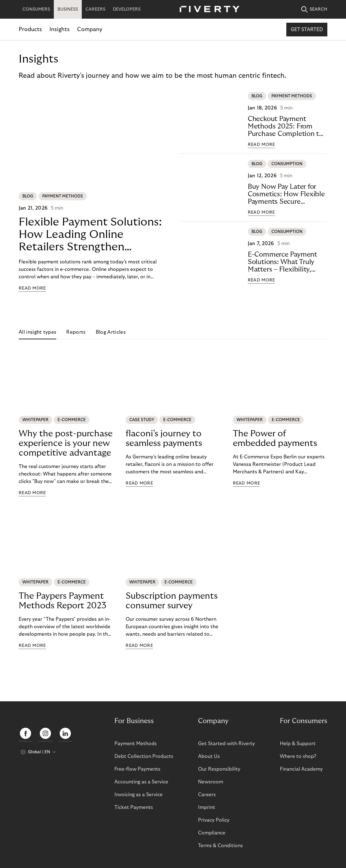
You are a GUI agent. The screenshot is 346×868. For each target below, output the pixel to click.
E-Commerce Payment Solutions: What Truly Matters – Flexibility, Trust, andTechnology (282, 262)
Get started (307, 30)
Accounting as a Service (141, 782)
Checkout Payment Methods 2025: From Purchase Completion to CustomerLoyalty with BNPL (285, 126)
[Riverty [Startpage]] (207, 9)
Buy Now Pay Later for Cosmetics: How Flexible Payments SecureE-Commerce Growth (286, 194)
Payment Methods (136, 744)
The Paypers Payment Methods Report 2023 (62, 601)
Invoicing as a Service (138, 795)
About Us (209, 756)
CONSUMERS (36, 9)
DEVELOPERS (127, 9)
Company (90, 29)
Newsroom (211, 782)
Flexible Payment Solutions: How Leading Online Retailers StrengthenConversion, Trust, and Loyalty (90, 235)
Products (30, 29)
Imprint (207, 807)
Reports (76, 332)
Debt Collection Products (144, 756)
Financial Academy (301, 769)
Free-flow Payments (137, 769)
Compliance (212, 833)
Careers (207, 795)
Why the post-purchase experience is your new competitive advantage (66, 443)
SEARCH (314, 9)
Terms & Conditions (220, 846)
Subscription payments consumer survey (172, 601)
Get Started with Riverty (226, 744)
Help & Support (298, 744)
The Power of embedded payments (275, 439)
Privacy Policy (214, 820)
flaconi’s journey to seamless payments (164, 439)
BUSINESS (68, 9)
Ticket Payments (134, 807)
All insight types (37, 332)
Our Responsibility (219, 769)
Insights (60, 29)
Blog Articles (111, 332)
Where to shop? (298, 756)
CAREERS (95, 9)
